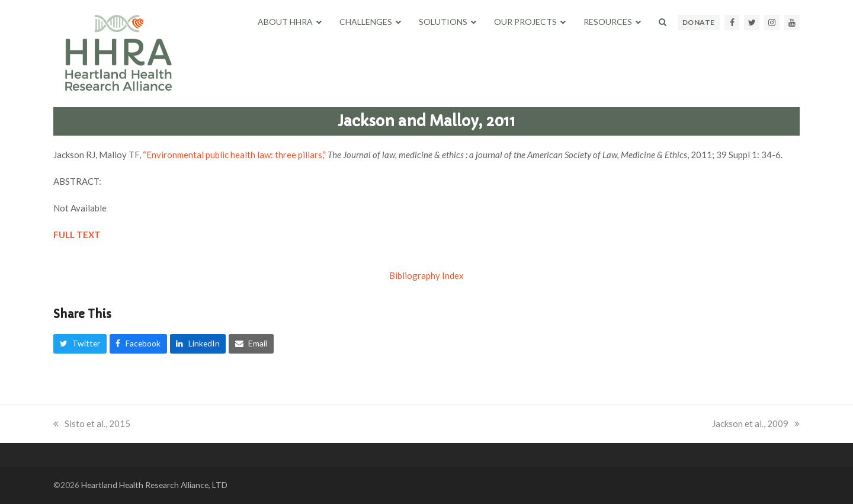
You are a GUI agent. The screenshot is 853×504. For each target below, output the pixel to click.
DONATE (699, 22)
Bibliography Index (426, 275)
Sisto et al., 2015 (92, 423)
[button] (663, 22)
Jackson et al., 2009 (756, 423)
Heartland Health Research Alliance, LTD (154, 485)
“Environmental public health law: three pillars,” (235, 155)
